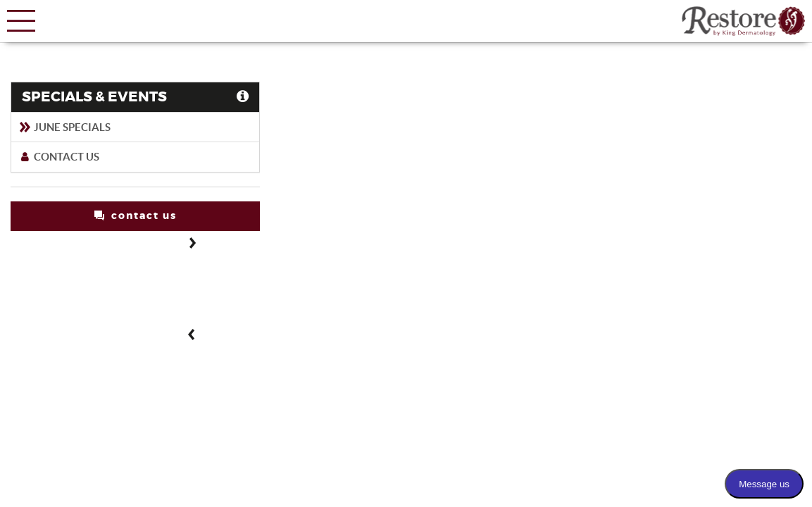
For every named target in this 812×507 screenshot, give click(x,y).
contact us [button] (136, 216)
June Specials (64, 127)
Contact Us (59, 157)
